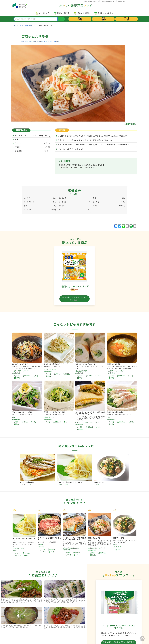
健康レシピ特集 (63, 13)
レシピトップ (44, 13)
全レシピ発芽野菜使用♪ (27, 26)
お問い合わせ (121, 1)
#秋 (31, 41)
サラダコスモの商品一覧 (107, 1)
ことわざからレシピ (105, 13)
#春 (23, 41)
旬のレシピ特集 (83, 13)
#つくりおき (48, 41)
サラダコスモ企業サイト (91, 1)
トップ (14, 26)
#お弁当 (57, 41)
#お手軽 (40, 41)
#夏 (27, 41)
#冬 (35, 41)
